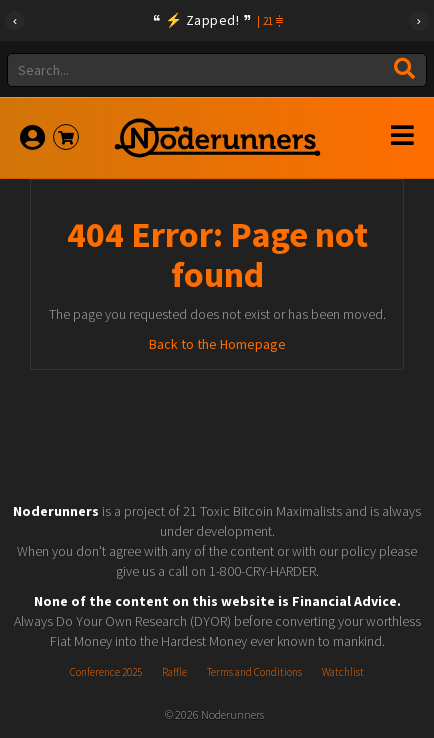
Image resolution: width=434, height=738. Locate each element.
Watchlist (343, 672)
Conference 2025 (106, 672)
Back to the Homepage (217, 344)
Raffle (174, 672)
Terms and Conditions (254, 672)
